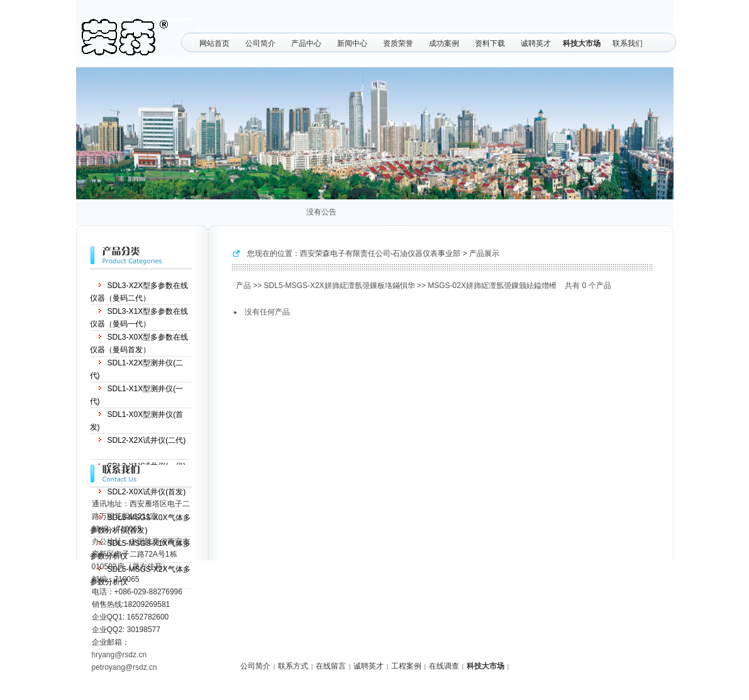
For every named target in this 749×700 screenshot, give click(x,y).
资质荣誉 (398, 43)
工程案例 (406, 666)
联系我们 (628, 43)
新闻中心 (352, 43)
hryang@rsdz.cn (119, 655)
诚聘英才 (536, 43)
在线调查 (444, 666)
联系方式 (293, 666)
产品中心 (306, 43)
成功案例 (444, 43)
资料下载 (490, 43)
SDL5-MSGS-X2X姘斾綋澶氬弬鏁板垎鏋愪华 (340, 286)
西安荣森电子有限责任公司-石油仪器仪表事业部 (380, 253)
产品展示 (484, 253)
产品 (243, 286)
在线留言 (331, 666)
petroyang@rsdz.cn (125, 667)
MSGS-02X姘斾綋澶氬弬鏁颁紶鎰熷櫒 (492, 286)
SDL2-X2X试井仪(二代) (147, 440)
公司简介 (260, 43)
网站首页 (214, 43)
